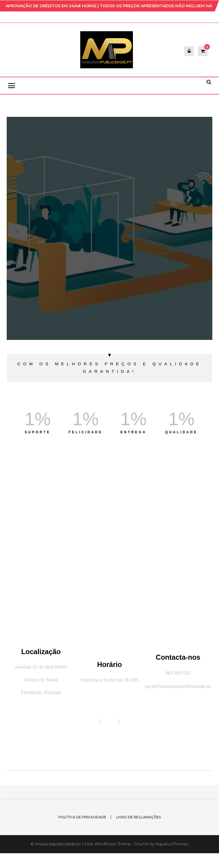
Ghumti (141, 844)
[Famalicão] (110, 548)
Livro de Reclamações (138, 817)
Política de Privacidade (82, 817)
